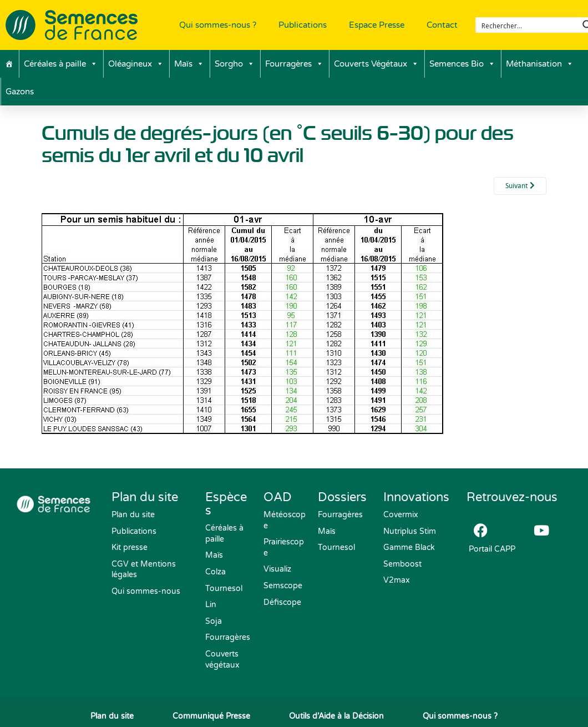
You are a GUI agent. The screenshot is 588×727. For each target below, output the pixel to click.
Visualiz (277, 569)
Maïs (189, 64)
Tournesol (224, 589)
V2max (397, 580)
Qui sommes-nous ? (218, 25)
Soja (214, 621)
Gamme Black (409, 547)
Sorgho (235, 64)
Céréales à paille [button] (61, 64)
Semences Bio (462, 64)
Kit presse (130, 547)
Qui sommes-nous (146, 591)
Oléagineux (136, 64)
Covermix (401, 515)
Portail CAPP (491, 549)
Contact (442, 25)
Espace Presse (377, 25)
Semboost (402, 564)
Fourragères (294, 64)
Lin (211, 605)
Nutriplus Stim (410, 531)
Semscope (283, 586)
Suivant (520, 186)
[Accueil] (9, 64)
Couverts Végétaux (376, 64)
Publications (303, 25)
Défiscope (282, 602)
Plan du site (133, 515)
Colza (216, 572)
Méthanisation (540, 64)
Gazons (20, 92)
